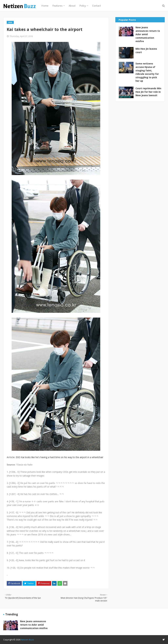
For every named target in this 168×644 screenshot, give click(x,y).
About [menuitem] (72, 6)
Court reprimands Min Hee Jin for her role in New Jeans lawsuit (148, 92)
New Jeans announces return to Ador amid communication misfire (148, 34)
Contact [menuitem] (97, 6)
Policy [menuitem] (83, 6)
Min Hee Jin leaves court (146, 50)
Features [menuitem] (57, 6)
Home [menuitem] (45, 6)
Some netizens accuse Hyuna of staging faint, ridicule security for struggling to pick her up (147, 72)
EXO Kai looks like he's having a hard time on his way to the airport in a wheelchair (60, 457)
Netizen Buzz (27, 640)
